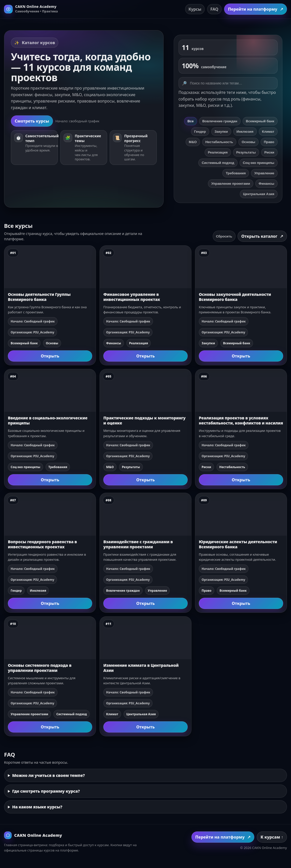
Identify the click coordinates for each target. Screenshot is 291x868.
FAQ (214, 9)
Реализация (218, 152)
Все (190, 121)
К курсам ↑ (272, 837)
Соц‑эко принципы (259, 163)
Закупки (221, 132)
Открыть (50, 356)
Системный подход (218, 163)
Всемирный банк (260, 121)
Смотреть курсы (32, 121)
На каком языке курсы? (37, 807)
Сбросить (224, 236)
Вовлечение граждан (220, 121)
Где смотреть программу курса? (46, 791)
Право (269, 142)
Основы (248, 142)
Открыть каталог (262, 236)
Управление (264, 173)
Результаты (246, 152)
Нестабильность (219, 142)
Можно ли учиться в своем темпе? (48, 775)
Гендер (200, 132)
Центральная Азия (259, 194)
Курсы (195, 9)
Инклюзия (245, 132)
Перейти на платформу (256, 9)
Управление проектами (231, 184)
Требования (236, 173)
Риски (269, 152)
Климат (268, 132)
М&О (193, 142)
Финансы (266, 184)
